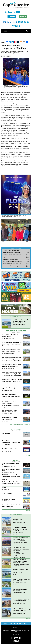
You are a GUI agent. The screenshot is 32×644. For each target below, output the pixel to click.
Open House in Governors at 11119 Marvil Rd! (20, 519)
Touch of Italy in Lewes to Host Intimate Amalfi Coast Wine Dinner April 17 (11, 442)
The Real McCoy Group (20, 557)
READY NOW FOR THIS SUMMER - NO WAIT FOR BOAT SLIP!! (20, 529)
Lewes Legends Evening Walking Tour (11, 464)
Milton (14, 602)
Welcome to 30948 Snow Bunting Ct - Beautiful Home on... (21, 610)
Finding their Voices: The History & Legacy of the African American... (11, 483)
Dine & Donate (6, 433)
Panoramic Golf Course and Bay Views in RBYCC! (21, 580)
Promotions (13, 425)
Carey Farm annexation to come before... (12, 261)
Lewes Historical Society (10, 466)
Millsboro (15, 323)
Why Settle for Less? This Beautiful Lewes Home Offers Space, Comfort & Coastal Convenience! (12, 358)
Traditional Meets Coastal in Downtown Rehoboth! (10, 418)
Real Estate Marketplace (16, 331)
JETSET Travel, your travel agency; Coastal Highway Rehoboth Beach (12, 476)
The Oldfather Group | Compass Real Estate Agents (21, 565)
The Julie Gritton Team (9, 368)
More (27, 455)
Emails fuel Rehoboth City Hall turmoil (12, 254)
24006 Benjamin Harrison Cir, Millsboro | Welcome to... (21, 321)
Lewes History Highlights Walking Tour (11, 470)
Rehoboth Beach (16, 582)
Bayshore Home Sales (9, 338)
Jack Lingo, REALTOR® (20, 604)
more (27, 510)
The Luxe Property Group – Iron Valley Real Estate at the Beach (10, 406)
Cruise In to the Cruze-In (9, 499)
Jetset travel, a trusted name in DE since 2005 (11, 479)
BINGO (4, 488)
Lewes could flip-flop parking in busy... (12, 256)
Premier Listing (16, 317)
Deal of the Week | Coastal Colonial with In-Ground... (20, 560)
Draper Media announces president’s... (12, 267)
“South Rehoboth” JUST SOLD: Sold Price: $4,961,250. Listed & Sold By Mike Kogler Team (12, 381)
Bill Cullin (6, 421)
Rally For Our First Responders (11, 452)
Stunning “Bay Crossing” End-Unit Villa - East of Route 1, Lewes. (11, 388)
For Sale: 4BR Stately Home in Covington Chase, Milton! (21, 600)
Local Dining (16, 430)
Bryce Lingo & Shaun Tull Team (22, 574)
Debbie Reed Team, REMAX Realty (20, 543)
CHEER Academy (7, 493)
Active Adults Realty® (19, 324)
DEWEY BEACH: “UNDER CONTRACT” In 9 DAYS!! (10, 411)
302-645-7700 (16, 635)
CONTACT (16, 628)
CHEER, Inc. (7, 435)
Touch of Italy (7, 444)
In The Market (16, 460)
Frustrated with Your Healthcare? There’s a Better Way (11, 506)
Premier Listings (16, 515)
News (20, 425)
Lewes (14, 521)
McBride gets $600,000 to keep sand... (12, 252)
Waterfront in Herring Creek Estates (20, 570)
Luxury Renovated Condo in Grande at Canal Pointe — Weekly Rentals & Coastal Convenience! (12, 373)
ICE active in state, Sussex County (11, 250)
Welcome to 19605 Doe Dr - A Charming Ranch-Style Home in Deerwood (11, 396)
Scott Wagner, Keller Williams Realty (12, 361)
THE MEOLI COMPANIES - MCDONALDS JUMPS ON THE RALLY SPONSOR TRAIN (11, 449)
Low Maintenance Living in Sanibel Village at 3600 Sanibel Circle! (11, 366)
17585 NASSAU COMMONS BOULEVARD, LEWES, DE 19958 (16, 631)
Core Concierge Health (9, 508)
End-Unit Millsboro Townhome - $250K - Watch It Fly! (11, 403)
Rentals (26, 425)
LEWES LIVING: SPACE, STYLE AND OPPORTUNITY (21, 548)
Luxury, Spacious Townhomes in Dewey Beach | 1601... (21, 538)
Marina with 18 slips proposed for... (11, 260)
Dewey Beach (15, 541)
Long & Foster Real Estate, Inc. (22, 534)
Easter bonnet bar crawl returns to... (11, 258)
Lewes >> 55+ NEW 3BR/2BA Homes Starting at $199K (12, 336)
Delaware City (16, 563)
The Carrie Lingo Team (20, 592)
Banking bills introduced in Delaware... (12, 263)
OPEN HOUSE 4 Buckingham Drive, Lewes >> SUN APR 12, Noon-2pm (12, 343)
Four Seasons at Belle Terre (20, 589)
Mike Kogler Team (8, 383)
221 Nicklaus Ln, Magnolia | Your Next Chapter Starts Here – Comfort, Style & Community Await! (12, 351)
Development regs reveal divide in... (11, 265)
